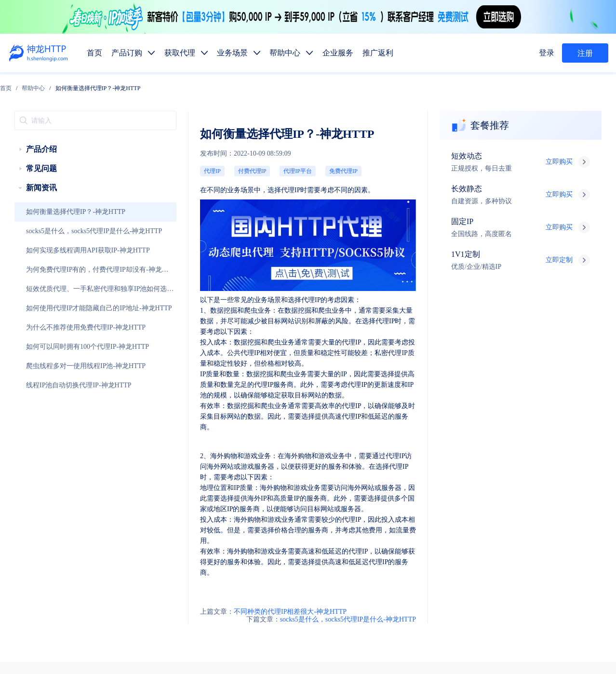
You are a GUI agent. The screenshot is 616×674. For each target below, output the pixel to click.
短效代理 (339, 496)
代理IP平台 (198, 140)
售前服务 (153, 570)
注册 (585, 53)
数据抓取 (339, 541)
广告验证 (413, 541)
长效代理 (376, 496)
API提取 (338, 564)
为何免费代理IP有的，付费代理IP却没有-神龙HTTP (65, 254)
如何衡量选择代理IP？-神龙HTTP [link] (187, 84)
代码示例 (373, 564)
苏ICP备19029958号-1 (310, 651)
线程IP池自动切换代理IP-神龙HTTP (55, 366)
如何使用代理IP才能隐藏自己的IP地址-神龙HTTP (68, 289)
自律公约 (501, 626)
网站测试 (595, 541)
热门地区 (410, 564)
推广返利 (486, 473)
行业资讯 (413, 587)
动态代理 (339, 519)
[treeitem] (64, 130)
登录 (549, 53)
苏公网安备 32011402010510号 (386, 651)
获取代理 (376, 473)
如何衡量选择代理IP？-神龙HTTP (54, 192)
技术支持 (153, 589)
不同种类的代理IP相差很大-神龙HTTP (181, 422)
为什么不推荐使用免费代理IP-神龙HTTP (60, 308)
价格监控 (449, 541)
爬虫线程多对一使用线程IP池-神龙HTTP (60, 346)
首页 (94, 84)
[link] (94, 84)
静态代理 (376, 519)
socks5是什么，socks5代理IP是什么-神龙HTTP (66, 211)
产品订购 (339, 473)
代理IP (141, 140)
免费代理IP (229, 140)
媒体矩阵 (376, 541)
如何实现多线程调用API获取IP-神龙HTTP (61, 231)
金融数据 (522, 541)
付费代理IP (168, 140)
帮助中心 (122, 84)
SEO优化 (559, 541)
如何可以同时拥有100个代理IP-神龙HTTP (61, 327)
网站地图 (281, 638)
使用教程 (376, 587)
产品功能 (339, 587)
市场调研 (486, 541)
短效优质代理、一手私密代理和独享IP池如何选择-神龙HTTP (67, 273)
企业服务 (449, 473)
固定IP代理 (415, 496)
